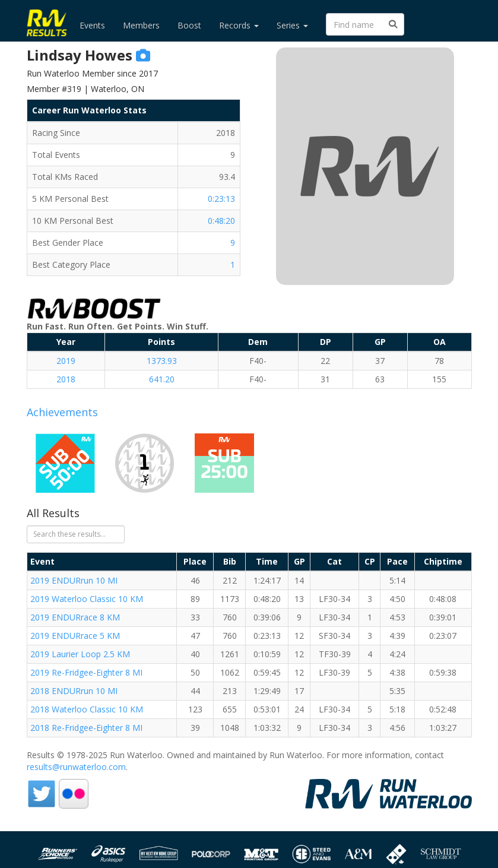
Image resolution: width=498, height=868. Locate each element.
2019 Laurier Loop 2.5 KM (80, 654)
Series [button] (292, 25)
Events (92, 25)
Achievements (62, 412)
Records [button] (239, 25)
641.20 (162, 379)
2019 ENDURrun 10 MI (74, 580)
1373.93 (162, 361)
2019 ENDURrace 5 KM (75, 636)
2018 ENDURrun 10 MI (74, 691)
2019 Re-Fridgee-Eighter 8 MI (86, 672)
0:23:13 (221, 199)
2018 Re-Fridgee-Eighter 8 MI (86, 728)
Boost (189, 25)
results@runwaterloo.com (76, 767)
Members (141, 25)
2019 (66, 361)
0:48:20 (221, 221)
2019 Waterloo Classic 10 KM (87, 599)
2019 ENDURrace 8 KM (75, 617)
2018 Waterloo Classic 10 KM (87, 709)
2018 (66, 379)
